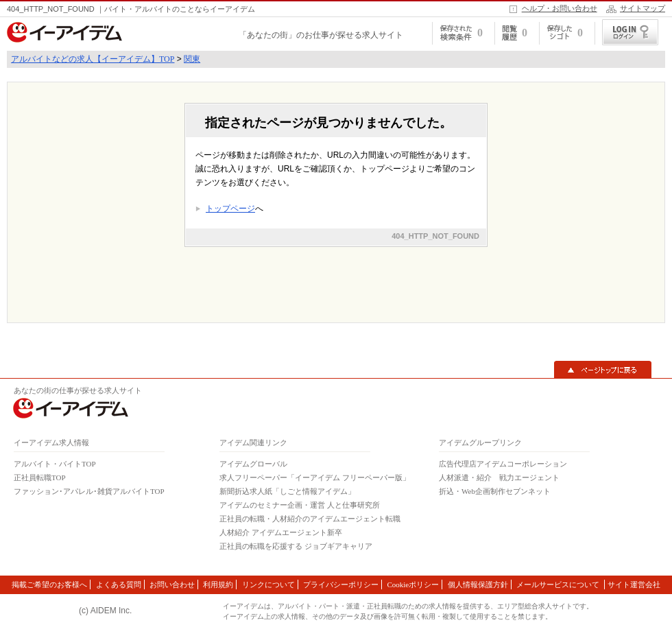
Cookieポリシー (413, 584)
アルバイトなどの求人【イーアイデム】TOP (93, 59)
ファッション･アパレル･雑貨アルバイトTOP (89, 491)
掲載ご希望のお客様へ (49, 584)
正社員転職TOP (40, 477)
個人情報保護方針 (478, 584)
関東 (192, 59)
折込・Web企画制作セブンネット (495, 491)
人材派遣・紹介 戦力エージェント (499, 477)
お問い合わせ (172, 584)
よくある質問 (119, 584)
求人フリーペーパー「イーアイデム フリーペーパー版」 (315, 477)
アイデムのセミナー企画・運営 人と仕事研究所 (300, 505)
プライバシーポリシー (341, 584)
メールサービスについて (559, 584)
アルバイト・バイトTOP (55, 464)
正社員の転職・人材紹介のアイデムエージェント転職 (310, 519)
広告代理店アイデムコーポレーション (503, 464)
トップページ (230, 209)
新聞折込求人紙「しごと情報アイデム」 (287, 491)
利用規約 (218, 584)
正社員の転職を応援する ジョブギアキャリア (296, 546)
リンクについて (268, 584)
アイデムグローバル (253, 464)
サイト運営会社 (634, 584)
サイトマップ (643, 8)
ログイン (630, 32)
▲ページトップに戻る (603, 370)
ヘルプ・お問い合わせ (560, 8)
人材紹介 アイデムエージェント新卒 (281, 532)
